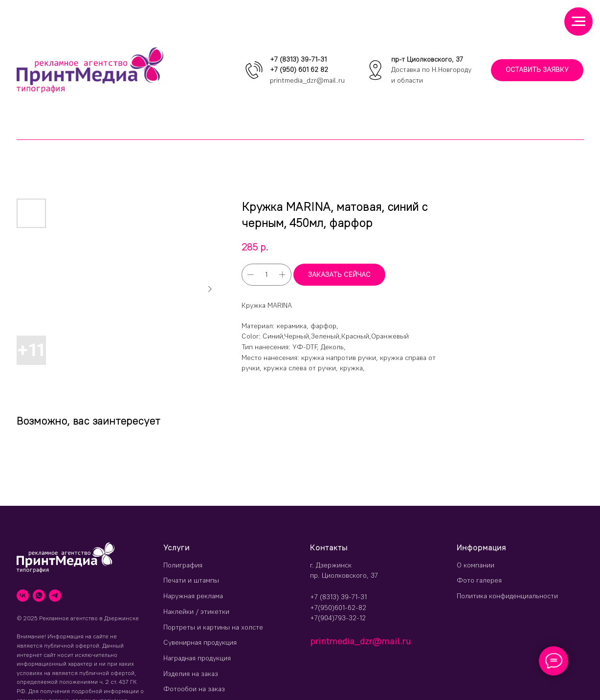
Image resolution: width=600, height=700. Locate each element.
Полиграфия (183, 565)
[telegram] (55, 596)
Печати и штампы (191, 580)
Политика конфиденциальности (507, 596)
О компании (476, 565)
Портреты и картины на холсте (213, 627)
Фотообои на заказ (194, 689)
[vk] (23, 596)
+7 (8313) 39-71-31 (298, 59)
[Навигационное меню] (578, 22)
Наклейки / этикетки (196, 611)
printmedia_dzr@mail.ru (307, 80)
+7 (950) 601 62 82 (299, 69)
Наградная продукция (197, 658)
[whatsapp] (39, 596)
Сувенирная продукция (200, 642)
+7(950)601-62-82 (338, 608)
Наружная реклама (193, 596)
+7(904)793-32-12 (338, 618)
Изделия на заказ (191, 674)
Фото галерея (479, 580)
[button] (537, 70)
